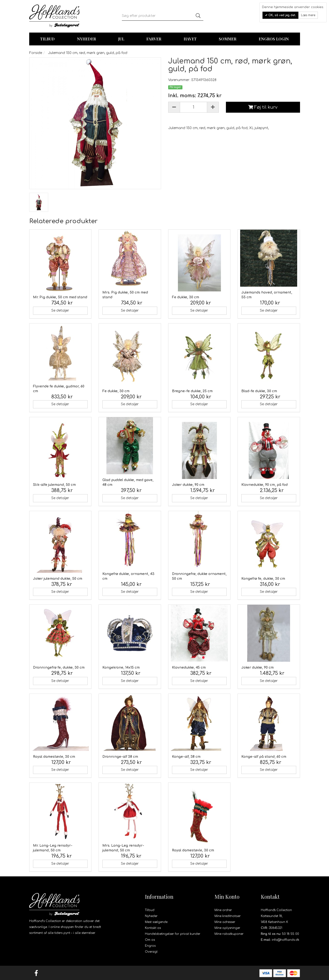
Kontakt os (153, 928)
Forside (36, 53)
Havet (190, 39)
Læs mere (308, 15)
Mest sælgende (156, 922)
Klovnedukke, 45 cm (189, 668)
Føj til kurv (263, 107)
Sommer (228, 39)
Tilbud (150, 910)
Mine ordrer (223, 910)
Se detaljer (60, 311)
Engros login (274, 39)
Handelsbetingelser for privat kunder (173, 934)
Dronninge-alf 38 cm (120, 757)
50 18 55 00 (291, 934)
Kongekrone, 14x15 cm (121, 668)
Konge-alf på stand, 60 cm (264, 757)
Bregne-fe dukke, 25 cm (192, 391)
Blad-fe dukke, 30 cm (259, 391)
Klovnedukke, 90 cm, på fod (265, 485)
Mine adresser (225, 922)
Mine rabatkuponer (229, 934)
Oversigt (151, 952)
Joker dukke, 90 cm (188, 485)
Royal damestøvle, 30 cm (54, 757)
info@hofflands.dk (286, 940)
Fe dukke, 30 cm (186, 297)
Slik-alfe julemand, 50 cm (54, 485)
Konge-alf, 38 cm (186, 757)
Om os (150, 940)
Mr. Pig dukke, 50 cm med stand (60, 297)
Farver (154, 39)
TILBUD (47, 39)
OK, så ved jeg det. (282, 15)
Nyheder (86, 39)
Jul (121, 39)
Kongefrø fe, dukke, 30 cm (263, 579)
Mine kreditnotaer (228, 916)
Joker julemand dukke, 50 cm (58, 579)
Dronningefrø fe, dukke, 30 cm (59, 668)
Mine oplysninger (227, 928)
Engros (150, 946)
